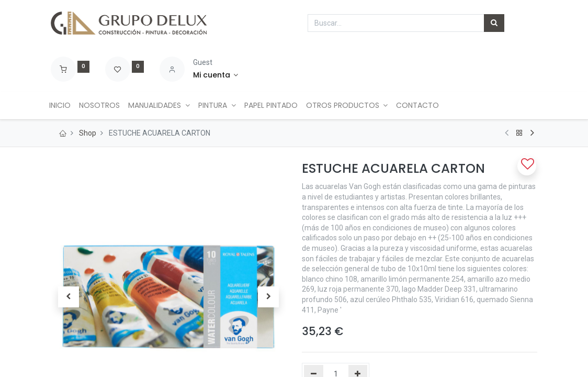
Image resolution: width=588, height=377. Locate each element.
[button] (527, 166)
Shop (88, 133)
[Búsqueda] (494, 23)
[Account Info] (216, 75)
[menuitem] (66, 106)
